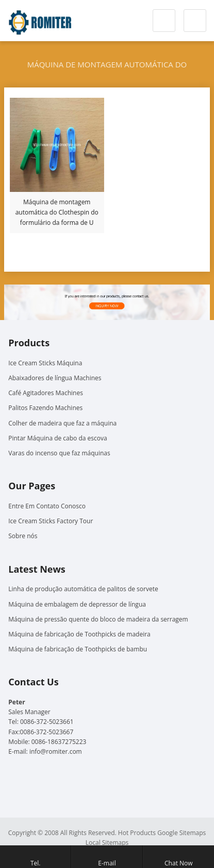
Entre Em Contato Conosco (47, 506)
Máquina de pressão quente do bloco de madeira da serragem (98, 619)
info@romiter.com (56, 751)
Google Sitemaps (182, 833)
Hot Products (137, 833)
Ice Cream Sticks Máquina (45, 363)
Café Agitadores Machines (46, 393)
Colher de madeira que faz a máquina (62, 423)
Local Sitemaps (107, 843)
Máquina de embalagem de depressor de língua (77, 604)
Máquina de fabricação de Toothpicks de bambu (78, 649)
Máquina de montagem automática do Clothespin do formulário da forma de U (57, 212)
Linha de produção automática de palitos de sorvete (83, 589)
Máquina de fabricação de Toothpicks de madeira (79, 634)
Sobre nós (23, 536)
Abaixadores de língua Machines (55, 378)
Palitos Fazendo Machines (45, 408)
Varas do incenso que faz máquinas (59, 453)
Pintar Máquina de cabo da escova (57, 438)
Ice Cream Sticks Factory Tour (51, 521)
